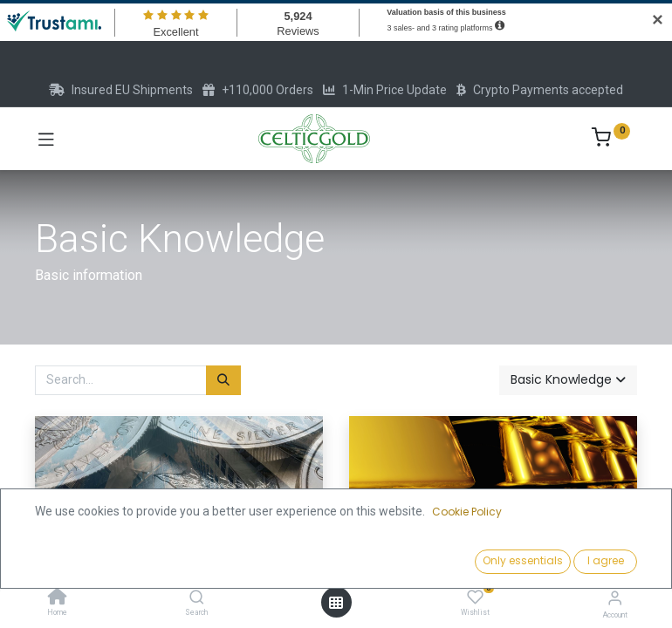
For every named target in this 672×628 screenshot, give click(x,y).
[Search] (197, 598)
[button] (568, 380)
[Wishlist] (475, 597)
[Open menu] (336, 603)
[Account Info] (615, 598)
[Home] (58, 598)
